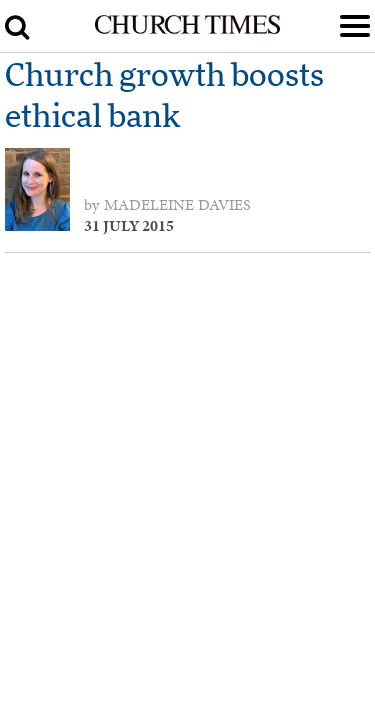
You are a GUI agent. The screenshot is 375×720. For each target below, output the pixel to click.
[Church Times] (187, 30)
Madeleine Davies (177, 205)
